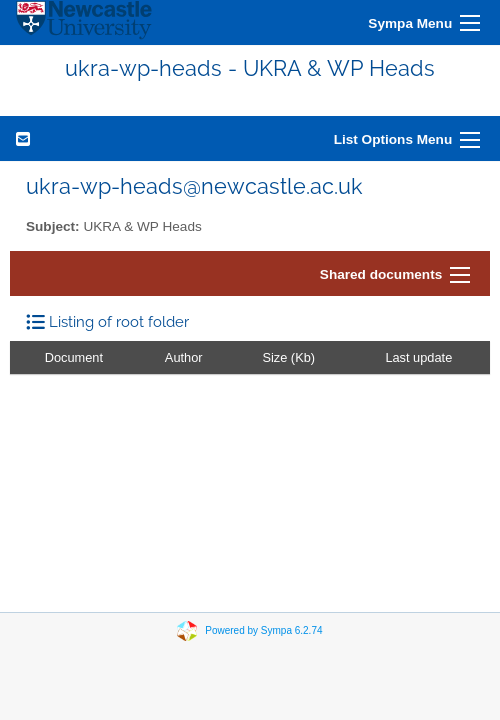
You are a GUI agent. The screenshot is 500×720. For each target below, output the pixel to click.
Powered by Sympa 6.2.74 (263, 630)
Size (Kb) (288, 357)
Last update (418, 357)
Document (74, 357)
